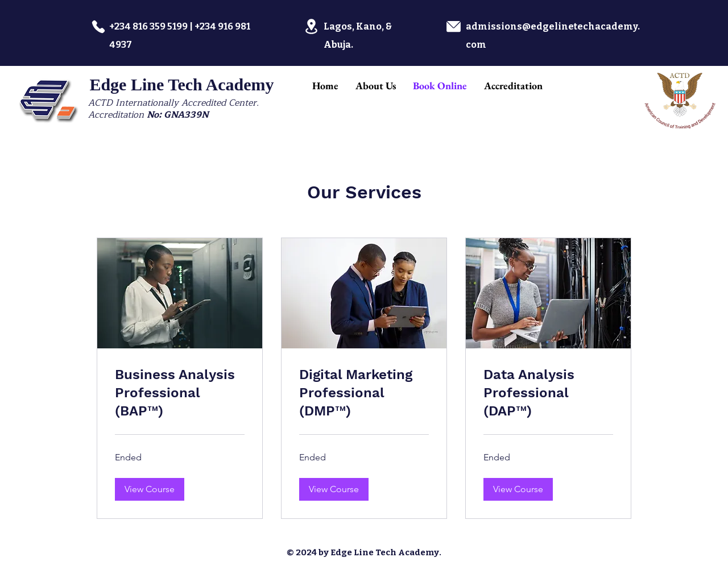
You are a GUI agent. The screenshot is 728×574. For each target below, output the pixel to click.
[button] (150, 489)
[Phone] (98, 27)
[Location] (311, 26)
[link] (180, 393)
